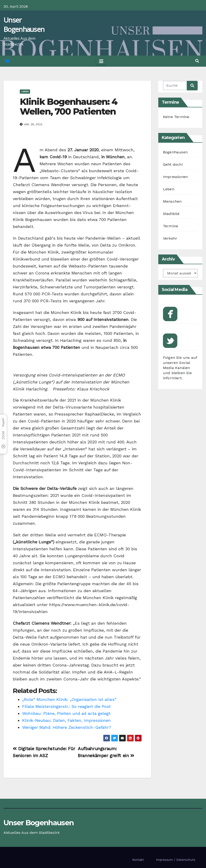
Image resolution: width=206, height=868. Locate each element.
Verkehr (170, 238)
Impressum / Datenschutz (176, 860)
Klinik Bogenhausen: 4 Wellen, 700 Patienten (69, 107)
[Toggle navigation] (101, 61)
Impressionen (175, 177)
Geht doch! (173, 164)
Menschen (172, 201)
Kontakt (138, 860)
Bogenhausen (175, 152)
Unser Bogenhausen (24, 25)
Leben (25, 91)
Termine (171, 226)
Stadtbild (171, 214)
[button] (197, 61)
